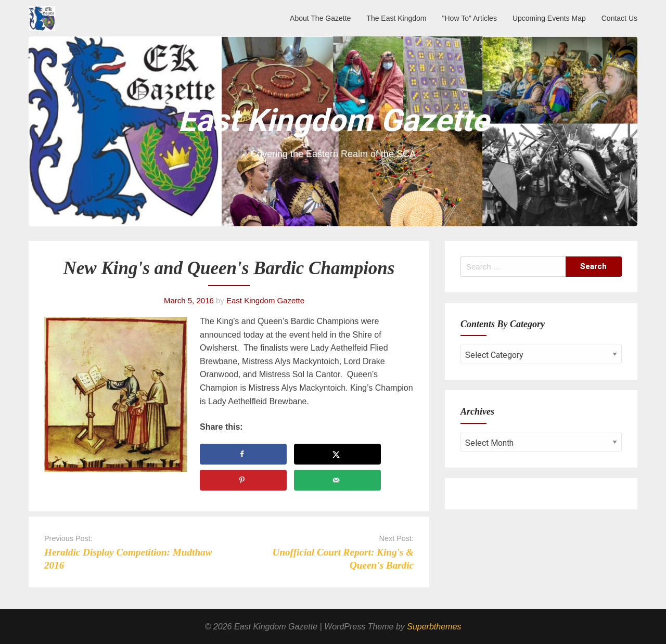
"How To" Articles (470, 18)
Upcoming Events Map (549, 18)
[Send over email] (337, 480)
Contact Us (619, 18)
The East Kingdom (396, 18)
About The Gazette (320, 18)
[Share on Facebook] (243, 454)
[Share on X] (337, 454)
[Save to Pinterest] (243, 480)
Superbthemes (434, 627)
